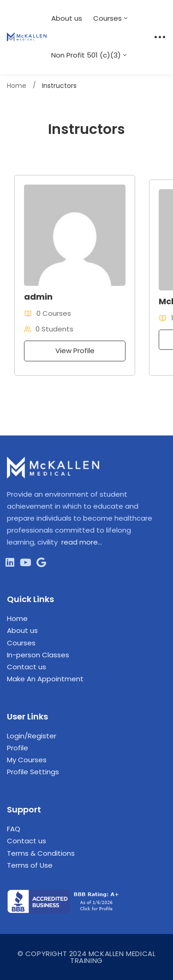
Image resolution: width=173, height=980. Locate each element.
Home (17, 86)
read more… (82, 542)
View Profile (75, 351)
